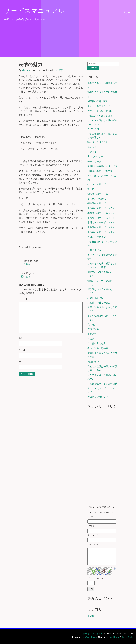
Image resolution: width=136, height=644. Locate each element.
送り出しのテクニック (99, 106)
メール (23, 350)
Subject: (93, 535)
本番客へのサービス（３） (101, 223)
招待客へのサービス (98, 194)
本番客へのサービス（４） (101, 218)
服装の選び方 (94, 250)
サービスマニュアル (35, 11)
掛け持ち (92, 189)
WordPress (91, 637)
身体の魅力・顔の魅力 (99, 348)
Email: (91, 526)
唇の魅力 (92, 339)
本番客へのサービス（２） (101, 227)
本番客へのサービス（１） (101, 232)
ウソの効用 (93, 129)
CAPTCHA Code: (97, 578)
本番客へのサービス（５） (101, 213)
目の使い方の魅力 (97, 344)
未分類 (59, 70)
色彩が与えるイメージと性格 (102, 92)
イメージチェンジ (97, 96)
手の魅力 (25, 264)
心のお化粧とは (95, 298)
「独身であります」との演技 (102, 384)
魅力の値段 (93, 362)
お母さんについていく (99, 397)
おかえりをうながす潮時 (100, 111)
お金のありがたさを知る (100, 116)
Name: (91, 517)
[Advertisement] (102, 457)
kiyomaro (27, 70)
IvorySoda (128, 637)
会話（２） (93, 147)
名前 (22, 338)
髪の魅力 (25, 277)
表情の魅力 (93, 329)
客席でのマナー (95, 157)
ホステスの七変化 (97, 199)
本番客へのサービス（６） (101, 208)
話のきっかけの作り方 (99, 142)
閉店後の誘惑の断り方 (99, 101)
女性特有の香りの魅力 (99, 303)
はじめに (127, 12)
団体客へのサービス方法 (100, 171)
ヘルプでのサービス (98, 184)
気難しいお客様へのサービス (102, 166)
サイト (22, 362)
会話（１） (93, 152)
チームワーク (94, 161)
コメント (23, 298)
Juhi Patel (114, 637)
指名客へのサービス (98, 203)
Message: (93, 545)
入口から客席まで (97, 237)
